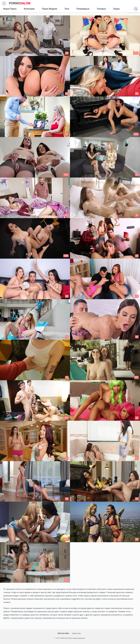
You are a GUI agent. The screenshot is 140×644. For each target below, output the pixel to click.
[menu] (4, 3)
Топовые (101, 9)
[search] (136, 9)
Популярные (83, 9)
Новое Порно (10, 9)
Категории (29, 9)
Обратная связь (63, 633)
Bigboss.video (77, 633)
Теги (67, 9)
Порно (116, 9)
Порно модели (49, 9)
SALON (20, 3)
